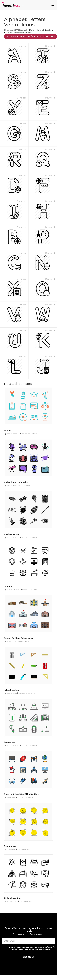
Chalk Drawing (11, 534)
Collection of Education (16, 482)
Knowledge (10, 742)
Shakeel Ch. (11, 849)
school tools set (12, 690)
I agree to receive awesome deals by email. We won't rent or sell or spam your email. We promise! (31, 948)
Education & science (30, 434)
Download (22, 46)
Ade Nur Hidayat (13, 589)
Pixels (9, 641)
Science (8, 586)
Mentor (10, 485)
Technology (10, 846)
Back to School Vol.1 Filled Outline (21, 794)
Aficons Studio (12, 901)
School (8, 430)
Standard (27, 33)
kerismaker (11, 797)
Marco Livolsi (12, 693)
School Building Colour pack (18, 638)
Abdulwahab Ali (13, 434)
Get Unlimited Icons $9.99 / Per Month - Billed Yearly (31, 36)
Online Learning (12, 898)
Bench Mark (35, 30)
